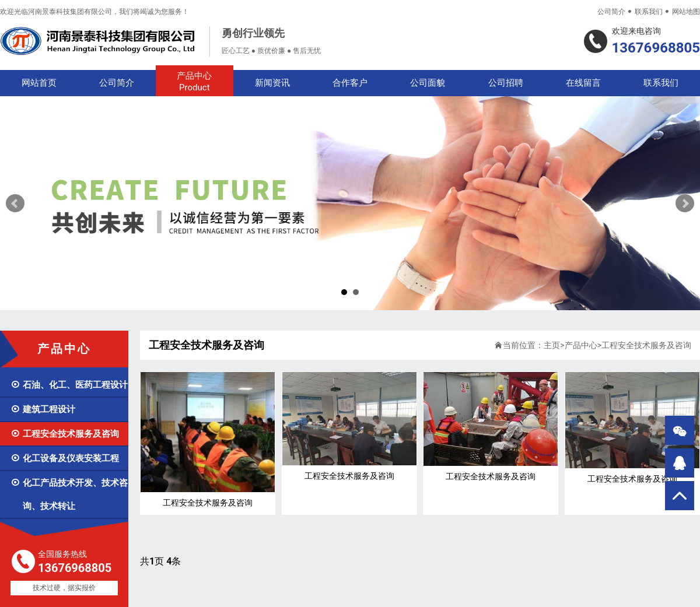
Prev (15, 203)
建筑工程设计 (43, 409)
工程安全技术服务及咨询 (65, 434)
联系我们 (649, 12)
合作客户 (350, 83)
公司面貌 (428, 83)
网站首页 (39, 83)
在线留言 (583, 83)
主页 (552, 345)
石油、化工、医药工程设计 (69, 385)
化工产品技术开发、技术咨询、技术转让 (69, 494)
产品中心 (195, 82)
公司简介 (611, 12)
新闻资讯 (272, 83)
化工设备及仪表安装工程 (65, 458)
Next (685, 203)
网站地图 (686, 12)
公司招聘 (506, 83)
